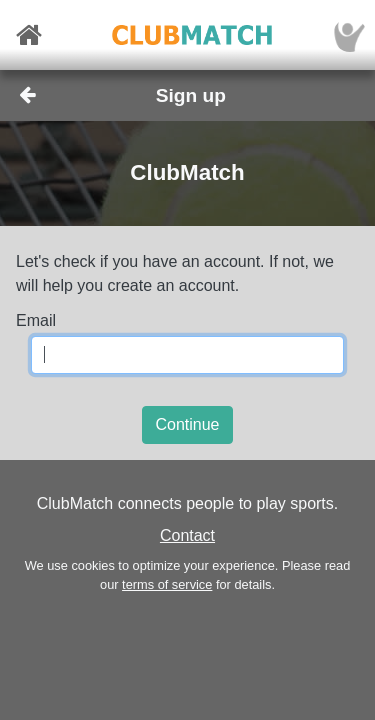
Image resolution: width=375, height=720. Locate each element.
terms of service (167, 584)
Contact (187, 535)
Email (36, 320)
